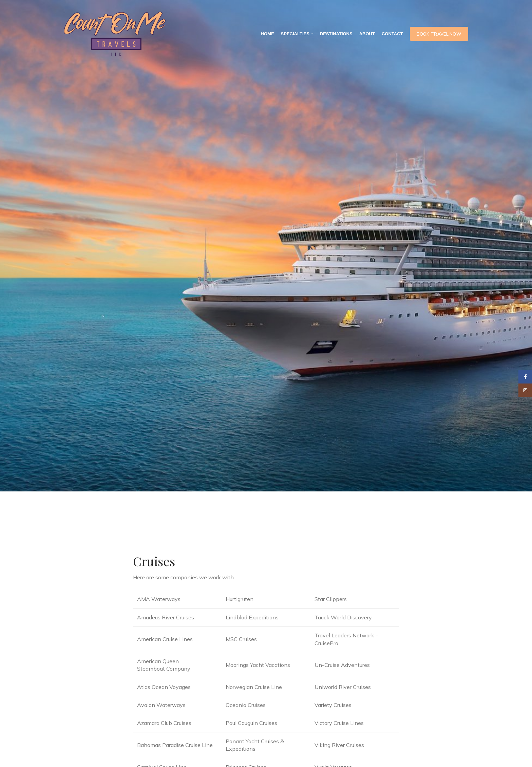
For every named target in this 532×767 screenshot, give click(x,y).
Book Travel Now (439, 34)
